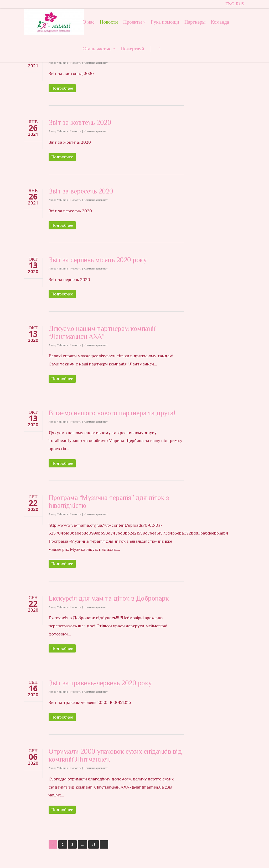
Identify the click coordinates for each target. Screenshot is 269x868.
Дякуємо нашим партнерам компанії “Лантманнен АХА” (102, 333)
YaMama (63, 63)
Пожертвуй (132, 49)
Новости (109, 22)
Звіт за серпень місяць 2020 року (97, 260)
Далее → (104, 844)
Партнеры (195, 22)
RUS (240, 4)
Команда (220, 22)
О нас (89, 22)
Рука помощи (165, 22)
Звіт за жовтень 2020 (80, 123)
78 (94, 845)
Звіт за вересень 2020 (81, 191)
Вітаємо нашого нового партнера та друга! (112, 413)
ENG (230, 4)
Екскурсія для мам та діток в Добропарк (109, 598)
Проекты (135, 22)
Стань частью (99, 48)
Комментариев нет (96, 63)
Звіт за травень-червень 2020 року (100, 683)
